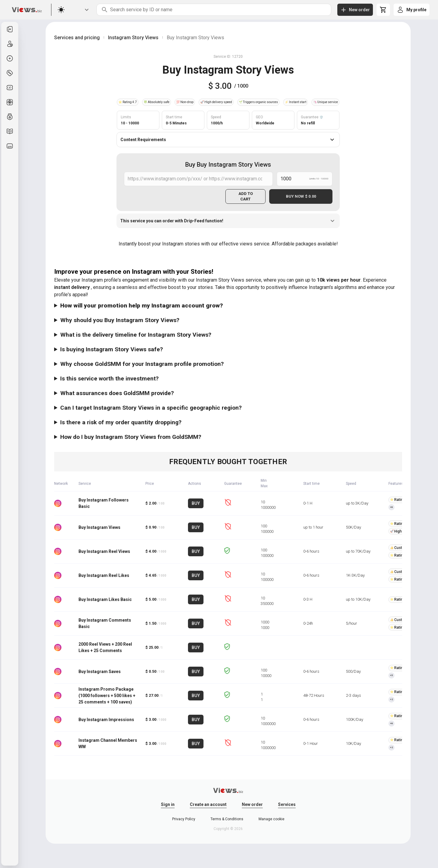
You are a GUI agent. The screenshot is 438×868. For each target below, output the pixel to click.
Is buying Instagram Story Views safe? (112, 349)
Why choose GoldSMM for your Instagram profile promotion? (142, 364)
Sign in (168, 804)
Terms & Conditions (227, 819)
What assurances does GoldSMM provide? (117, 393)
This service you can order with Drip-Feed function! (228, 221)
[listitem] (10, 29)
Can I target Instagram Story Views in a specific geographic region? (151, 408)
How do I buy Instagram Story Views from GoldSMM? (131, 437)
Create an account (208, 804)
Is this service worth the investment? (109, 378)
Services (287, 804)
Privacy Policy (184, 819)
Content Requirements (228, 140)
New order (252, 804)
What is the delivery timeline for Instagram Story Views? (136, 335)
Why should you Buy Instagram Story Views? (120, 320)
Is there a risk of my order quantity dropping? (121, 422)
